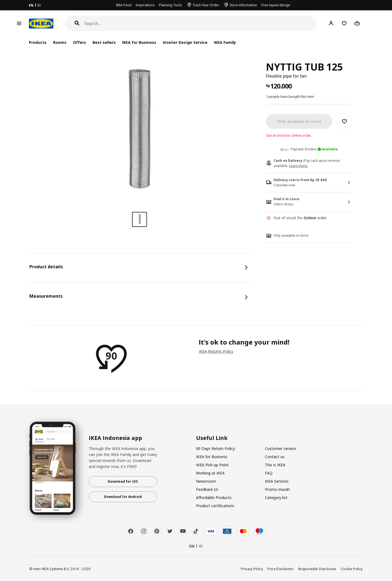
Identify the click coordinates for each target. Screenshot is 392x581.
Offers (79, 42)
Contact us (275, 457)
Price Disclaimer (281, 569)
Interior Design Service (185, 42)
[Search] (200, 24)
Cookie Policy (352, 569)
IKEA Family (225, 42)
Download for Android (123, 497)
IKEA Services (277, 481)
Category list (276, 498)
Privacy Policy (252, 569)
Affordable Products (214, 498)
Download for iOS (123, 481)
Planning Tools (171, 5)
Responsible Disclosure (317, 569)
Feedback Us (207, 489)
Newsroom (206, 481)
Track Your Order (206, 5)
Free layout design (276, 5)
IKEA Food (124, 5)
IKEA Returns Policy (216, 351)
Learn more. (298, 166)
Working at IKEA (210, 473)
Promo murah (277, 489)
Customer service (280, 448)
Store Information (243, 5)
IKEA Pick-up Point (212, 465)
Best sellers (104, 42)
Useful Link (212, 438)
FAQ (269, 473)
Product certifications (215, 506)
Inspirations (145, 5)
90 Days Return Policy (215, 448)
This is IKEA (275, 465)
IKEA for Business (139, 42)
